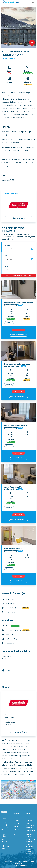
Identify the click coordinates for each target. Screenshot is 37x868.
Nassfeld (12, 58)
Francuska (17, 824)
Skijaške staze (10, 722)
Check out (9, 256)
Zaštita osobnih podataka (29, 851)
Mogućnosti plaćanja (30, 840)
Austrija (5, 58)
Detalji (9, 323)
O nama (29, 821)
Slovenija (17, 832)
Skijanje (17, 821)
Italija (16, 826)
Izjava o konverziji (30, 845)
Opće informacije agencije (30, 826)
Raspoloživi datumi (18, 335)
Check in (8, 245)
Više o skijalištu (18, 218)
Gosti (7, 266)
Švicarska (17, 835)
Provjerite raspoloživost (19, 276)
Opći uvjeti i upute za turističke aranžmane (30, 834)
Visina (7, 715)
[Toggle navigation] (33, 2)
